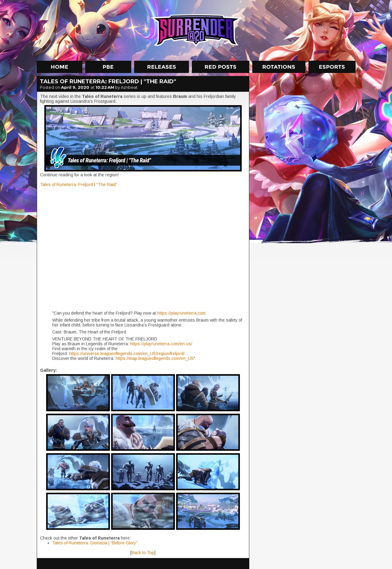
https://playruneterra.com (181, 313)
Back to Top (143, 553)
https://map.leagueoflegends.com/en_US (155, 358)
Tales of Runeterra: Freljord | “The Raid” (79, 184)
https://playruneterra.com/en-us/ (161, 344)
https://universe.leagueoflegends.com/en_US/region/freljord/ (127, 353)
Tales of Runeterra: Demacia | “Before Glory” (95, 543)
